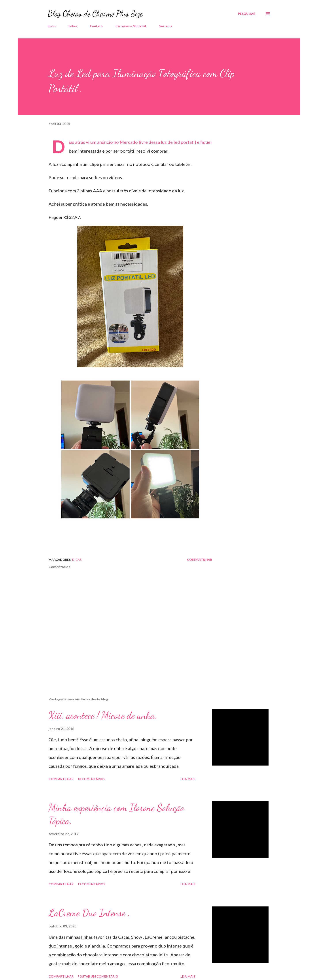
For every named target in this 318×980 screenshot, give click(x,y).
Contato (96, 26)
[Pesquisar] (247, 14)
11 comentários (91, 884)
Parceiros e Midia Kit (131, 26)
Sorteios (166, 26)
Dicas (77, 560)
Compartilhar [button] (200, 560)
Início (52, 26)
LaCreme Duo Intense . (89, 913)
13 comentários (91, 779)
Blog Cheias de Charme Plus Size (95, 14)
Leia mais (188, 779)
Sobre (73, 26)
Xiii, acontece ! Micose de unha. (103, 715)
